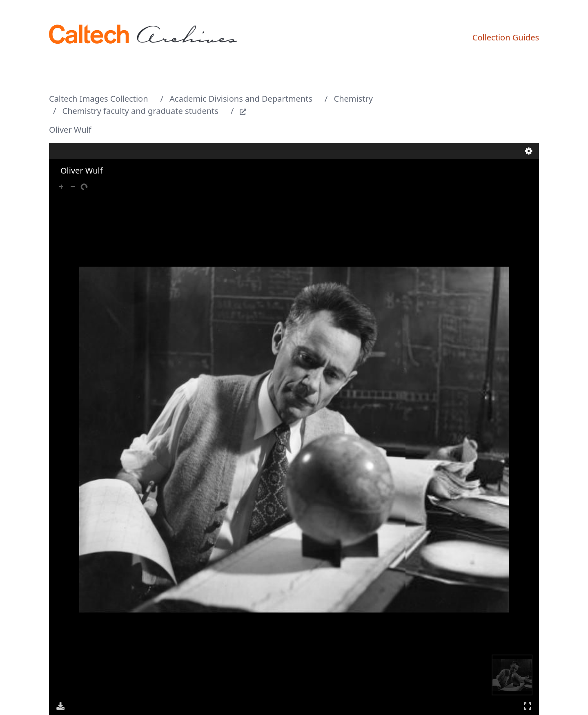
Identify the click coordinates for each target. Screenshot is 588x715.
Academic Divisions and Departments (241, 99)
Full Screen (528, 706)
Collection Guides (506, 37)
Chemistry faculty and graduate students (140, 111)
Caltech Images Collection (99, 99)
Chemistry (353, 99)
